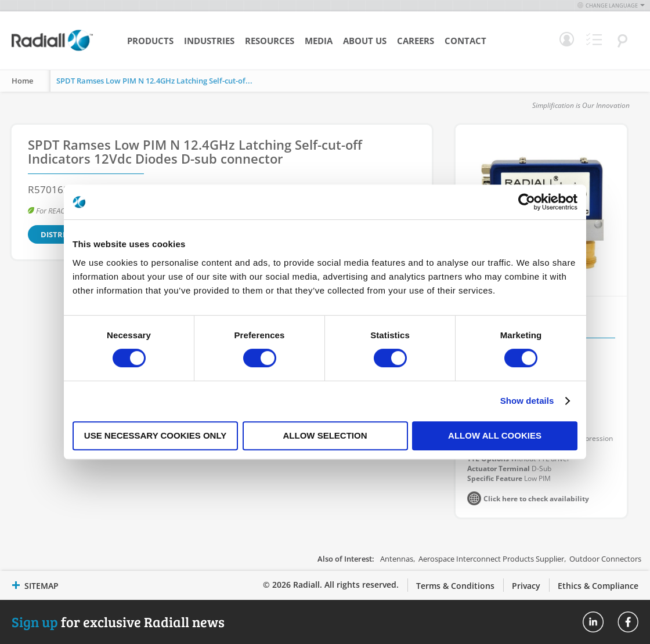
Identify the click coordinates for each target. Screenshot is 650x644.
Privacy (526, 586)
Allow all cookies (495, 435)
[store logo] (52, 49)
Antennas (397, 559)
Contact (465, 41)
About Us (365, 41)
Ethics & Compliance (598, 586)
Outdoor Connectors (605, 559)
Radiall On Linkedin (593, 622)
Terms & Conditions (455, 586)
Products (150, 41)
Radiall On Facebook (628, 622)
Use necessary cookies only (155, 435)
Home (22, 81)
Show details (527, 401)
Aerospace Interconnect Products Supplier (491, 559)
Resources (270, 41)
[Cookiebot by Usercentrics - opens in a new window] (527, 202)
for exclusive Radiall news (118, 622)
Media (319, 41)
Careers (416, 41)
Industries (209, 41)
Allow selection (325, 435)
